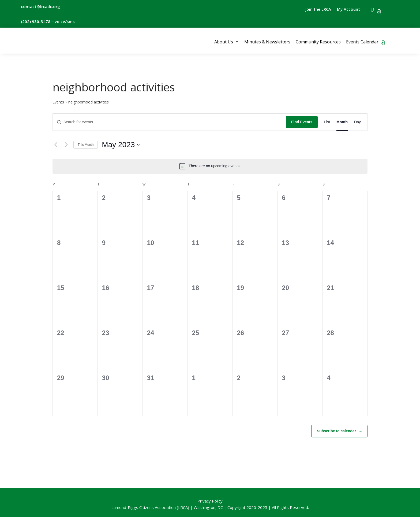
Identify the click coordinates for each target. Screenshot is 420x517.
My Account (348, 10)
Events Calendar (362, 42)
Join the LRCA (318, 10)
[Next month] (66, 145)
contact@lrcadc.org (40, 6)
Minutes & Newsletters (267, 42)
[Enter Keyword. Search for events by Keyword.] (169, 122)
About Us (227, 42)
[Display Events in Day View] (357, 122)
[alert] (210, 166)
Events (58, 102)
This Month (86, 145)
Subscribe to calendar (336, 431)
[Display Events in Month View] (342, 122)
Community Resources (318, 42)
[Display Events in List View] (327, 122)
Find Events (302, 122)
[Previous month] (56, 145)
